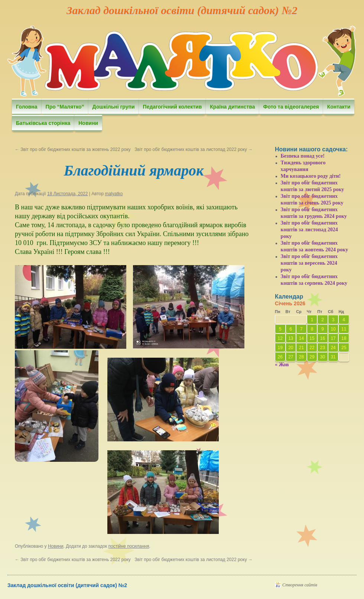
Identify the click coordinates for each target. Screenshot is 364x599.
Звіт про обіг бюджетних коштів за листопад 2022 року (194, 149)
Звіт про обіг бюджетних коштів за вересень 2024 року (309, 263)
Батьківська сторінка (43, 123)
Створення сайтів (300, 585)
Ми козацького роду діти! (311, 176)
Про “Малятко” (65, 107)
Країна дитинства (232, 107)
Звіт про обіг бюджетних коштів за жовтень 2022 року (73, 149)
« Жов (282, 365)
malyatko (114, 194)
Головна (27, 107)
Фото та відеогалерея (291, 107)
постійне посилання (129, 546)
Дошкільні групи (114, 107)
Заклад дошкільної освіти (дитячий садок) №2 (182, 10)
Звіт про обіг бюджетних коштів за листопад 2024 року (309, 230)
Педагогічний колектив (173, 107)
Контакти (339, 107)
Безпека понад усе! (303, 156)
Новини (88, 123)
